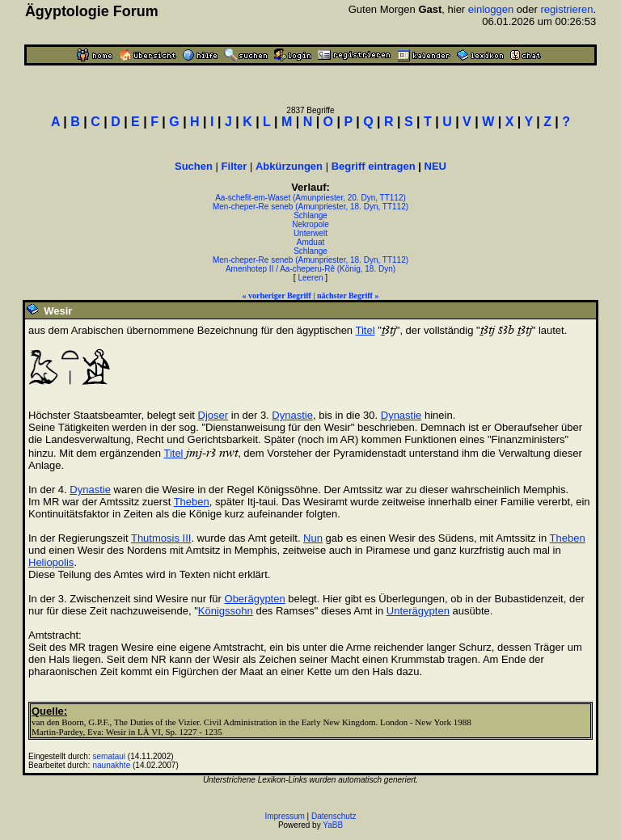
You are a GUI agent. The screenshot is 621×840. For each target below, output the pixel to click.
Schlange (310, 215)
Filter (234, 166)
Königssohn (226, 611)
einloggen (491, 9)
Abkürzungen (289, 166)
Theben (192, 502)
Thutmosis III (161, 538)
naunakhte (112, 765)
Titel (365, 330)
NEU (435, 166)
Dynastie (292, 415)
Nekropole (310, 224)
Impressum (284, 816)
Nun (313, 538)
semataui (110, 756)
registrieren (566, 9)
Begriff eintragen (374, 166)
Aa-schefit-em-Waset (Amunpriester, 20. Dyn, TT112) (310, 198)
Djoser (213, 415)
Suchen (194, 166)
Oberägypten (255, 599)
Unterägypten (418, 611)
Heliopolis (51, 562)
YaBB (333, 825)
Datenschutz (334, 816)
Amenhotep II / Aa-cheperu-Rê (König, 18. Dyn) (310, 269)
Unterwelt (310, 233)
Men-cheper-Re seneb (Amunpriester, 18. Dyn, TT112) (310, 207)
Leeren (310, 278)
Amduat (310, 242)
